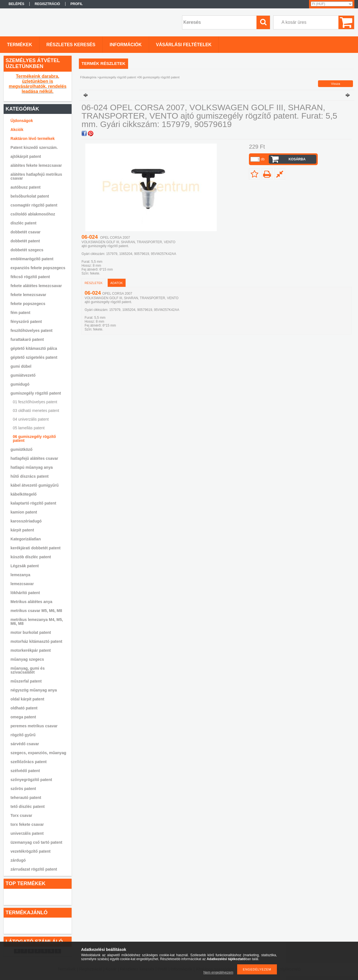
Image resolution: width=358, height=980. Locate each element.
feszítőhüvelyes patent (32, 330)
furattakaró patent (27, 339)
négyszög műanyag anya (34, 690)
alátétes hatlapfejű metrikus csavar (36, 176)
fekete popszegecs (28, 304)
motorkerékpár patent (31, 650)
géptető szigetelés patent (34, 357)
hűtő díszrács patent (30, 476)
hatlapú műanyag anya (32, 467)
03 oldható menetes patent (36, 411)
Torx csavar (22, 815)
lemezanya (21, 575)
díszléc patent (24, 223)
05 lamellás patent (29, 428)
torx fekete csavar (27, 824)
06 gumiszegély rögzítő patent (34, 439)
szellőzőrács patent (29, 762)
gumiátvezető (23, 375)
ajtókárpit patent (26, 156)
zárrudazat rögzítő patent (34, 869)
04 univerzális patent (31, 419)
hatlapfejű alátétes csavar (34, 458)
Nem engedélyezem (218, 972)
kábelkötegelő (24, 494)
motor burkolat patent (31, 632)
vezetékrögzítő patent (31, 851)
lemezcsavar (22, 584)
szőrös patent (23, 789)
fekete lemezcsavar (29, 295)
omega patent (23, 717)
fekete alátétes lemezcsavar (36, 286)
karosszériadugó (26, 521)
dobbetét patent (25, 241)
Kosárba (297, 159)
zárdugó (18, 860)
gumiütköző (22, 449)
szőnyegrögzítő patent (31, 780)
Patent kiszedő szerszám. (34, 147)
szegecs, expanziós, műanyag (38, 753)
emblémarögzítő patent (32, 259)
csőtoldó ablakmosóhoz (33, 214)
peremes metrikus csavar (34, 726)
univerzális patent (27, 833)
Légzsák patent (25, 566)
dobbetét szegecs (27, 250)
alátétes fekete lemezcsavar (36, 165)
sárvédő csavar (25, 744)
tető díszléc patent (28, 806)
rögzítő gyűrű (23, 735)
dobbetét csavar (26, 232)
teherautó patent (26, 798)
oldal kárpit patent (28, 699)
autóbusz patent (26, 187)
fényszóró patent (26, 322)
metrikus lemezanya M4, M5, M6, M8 (37, 622)
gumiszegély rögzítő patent (36, 393)
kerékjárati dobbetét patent (36, 548)
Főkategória (88, 77)
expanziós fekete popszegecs (38, 268)
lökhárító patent (25, 593)
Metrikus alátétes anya (31, 602)
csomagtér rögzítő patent (34, 205)
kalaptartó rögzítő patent (33, 503)
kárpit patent (22, 530)
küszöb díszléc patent (31, 557)
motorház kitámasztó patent (36, 641)
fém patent (21, 313)
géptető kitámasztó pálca (34, 348)
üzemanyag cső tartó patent (36, 842)
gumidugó (20, 384)
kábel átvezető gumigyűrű (35, 485)
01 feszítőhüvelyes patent (35, 402)
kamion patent (24, 512)
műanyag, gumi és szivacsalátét (28, 670)
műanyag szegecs (27, 659)
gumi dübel (21, 366)
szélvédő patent (25, 771)
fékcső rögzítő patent (30, 277)
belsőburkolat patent (30, 196)
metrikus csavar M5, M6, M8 (36, 611)
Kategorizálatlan (26, 539)
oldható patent (24, 708)
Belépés (17, 4)
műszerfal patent (26, 681)
